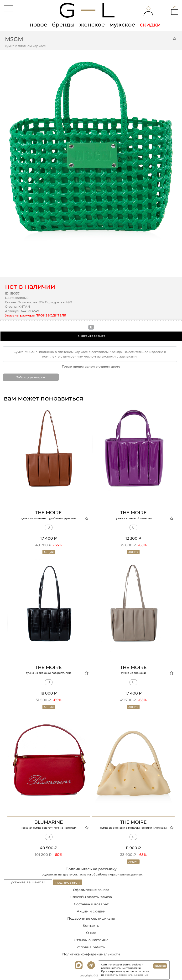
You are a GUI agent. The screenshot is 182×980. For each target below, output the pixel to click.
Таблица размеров (31, 377)
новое (38, 25)
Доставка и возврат (91, 904)
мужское (122, 25)
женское (92, 25)
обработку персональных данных (117, 874)
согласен (160, 966)
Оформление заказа (91, 890)
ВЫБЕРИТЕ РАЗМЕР (91, 336)
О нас (91, 933)
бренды (63, 25)
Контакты (91, 926)
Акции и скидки (91, 911)
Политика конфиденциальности (91, 954)
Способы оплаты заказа (91, 897)
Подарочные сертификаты (91, 918)
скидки (150, 25)
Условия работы (91, 947)
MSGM (14, 39)
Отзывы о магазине (91, 940)
